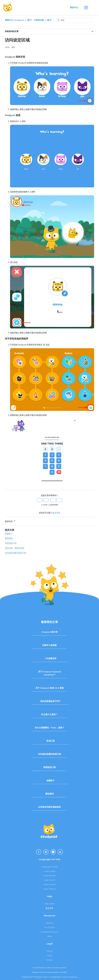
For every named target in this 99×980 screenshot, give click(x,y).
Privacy (50, 951)
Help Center (49, 904)
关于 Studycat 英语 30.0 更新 (50, 688)
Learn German (49, 884)
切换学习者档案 (49, 645)
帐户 (49, 20)
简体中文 (75, 7)
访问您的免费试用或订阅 (16, 553)
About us (50, 923)
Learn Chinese (49, 889)
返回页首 (10, 521)
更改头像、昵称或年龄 (15, 548)
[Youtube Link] (53, 852)
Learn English (50, 871)
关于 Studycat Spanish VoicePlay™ (50, 673)
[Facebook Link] (39, 852)
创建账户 (9, 534)
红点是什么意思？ (49, 714)
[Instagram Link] (46, 852)
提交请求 (56, 513)
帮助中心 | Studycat (15, 20)
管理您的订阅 (11, 543)
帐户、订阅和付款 (36, 20)
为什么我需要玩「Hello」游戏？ (49, 728)
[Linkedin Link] (60, 852)
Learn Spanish (49, 876)
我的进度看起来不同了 (51, 701)
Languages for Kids (49, 867)
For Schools (50, 927)
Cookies (49, 960)
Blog (50, 936)
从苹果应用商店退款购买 (49, 807)
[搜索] (75, 20)
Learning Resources (50, 932)
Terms (50, 956)
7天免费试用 (51, 658)
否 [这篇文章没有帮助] (56, 500)
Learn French (50, 880)
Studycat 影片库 (50, 632)
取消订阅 (51, 741)
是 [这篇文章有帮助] (43, 500)
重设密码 (9, 538)
